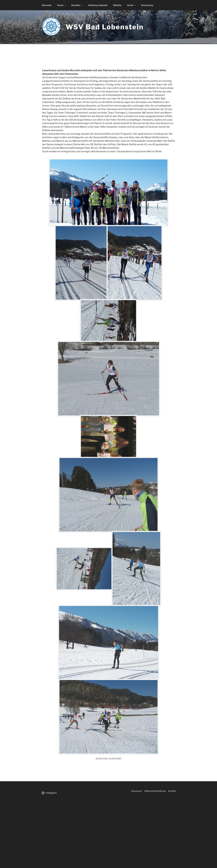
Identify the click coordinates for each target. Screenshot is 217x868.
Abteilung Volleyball (98, 5)
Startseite (47, 5)
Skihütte (117, 5)
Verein (62, 5)
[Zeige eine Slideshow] (109, 759)
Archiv (132, 5)
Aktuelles (77, 5)
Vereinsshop (147, 5)
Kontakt (172, 791)
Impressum (137, 791)
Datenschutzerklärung (155, 791)
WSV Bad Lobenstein (105, 27)
